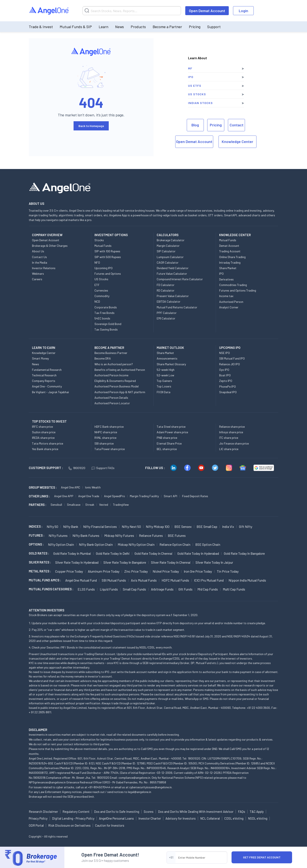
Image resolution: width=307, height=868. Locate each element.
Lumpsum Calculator (170, 257)
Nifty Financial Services (100, 526)
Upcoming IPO (104, 268)
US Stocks (197, 94)
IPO (191, 77)
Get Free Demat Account (262, 857)
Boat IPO (225, 375)
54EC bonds (102, 318)
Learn (104, 27)
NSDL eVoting (258, 818)
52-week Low (165, 375)
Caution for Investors (110, 825)
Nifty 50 (52, 526)
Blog (195, 125)
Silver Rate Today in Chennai (171, 562)
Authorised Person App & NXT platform (120, 392)
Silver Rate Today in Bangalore (125, 562)
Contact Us (39, 257)
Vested (104, 505)
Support (214, 27)
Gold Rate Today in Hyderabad (198, 553)
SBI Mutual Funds (114, 580)
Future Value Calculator (172, 274)
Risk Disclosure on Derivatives (69, 825)
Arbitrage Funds (162, 589)
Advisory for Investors (181, 818)
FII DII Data (164, 392)
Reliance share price (232, 427)
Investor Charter (150, 818)
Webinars (38, 274)
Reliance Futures (151, 535)
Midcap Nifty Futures (119, 535)
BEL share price (167, 449)
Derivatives (226, 279)
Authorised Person (231, 302)
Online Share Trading (232, 257)
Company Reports (44, 381)
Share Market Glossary (171, 364)
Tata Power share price (110, 449)
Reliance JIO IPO (230, 364)
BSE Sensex (183, 526)
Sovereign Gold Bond (108, 324)
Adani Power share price (172, 432)
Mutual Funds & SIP (76, 27)
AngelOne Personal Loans (116, 818)
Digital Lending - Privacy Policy (73, 818)
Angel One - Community (47, 386)
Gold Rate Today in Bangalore (244, 553)
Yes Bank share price (45, 449)
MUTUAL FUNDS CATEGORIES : (51, 589)
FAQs (242, 812)
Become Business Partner (111, 353)
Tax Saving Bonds (106, 329)
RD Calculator (166, 290)
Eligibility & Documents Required (115, 381)
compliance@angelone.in (134, 778)
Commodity (102, 296)
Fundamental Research (47, 370)
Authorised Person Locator (112, 403)
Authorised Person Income (111, 375)
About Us (38, 251)
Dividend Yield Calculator (173, 268)
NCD (97, 301)
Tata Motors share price (48, 443)
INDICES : (36, 526)
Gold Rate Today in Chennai (153, 553)
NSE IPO (224, 353)
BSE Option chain (208, 544)
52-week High (166, 370)
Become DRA (103, 358)
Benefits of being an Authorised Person (120, 370)
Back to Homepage (91, 126)
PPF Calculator (167, 313)
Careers (37, 279)
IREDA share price (43, 438)
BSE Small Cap (207, 526)
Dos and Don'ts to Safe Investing (117, 812)
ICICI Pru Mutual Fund (209, 580)
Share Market (228, 268)
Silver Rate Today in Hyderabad (77, 562)
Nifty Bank (71, 526)
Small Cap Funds (134, 589)
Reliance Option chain (175, 544)
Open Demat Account (207, 11)
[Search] (132, 11)
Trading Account (230, 251)
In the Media (40, 262)
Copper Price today (69, 571)
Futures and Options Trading (238, 290)
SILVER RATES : (40, 562)
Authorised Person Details (111, 398)
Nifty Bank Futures (86, 535)
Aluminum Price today (104, 571)
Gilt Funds (185, 589)
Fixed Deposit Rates (195, 496)
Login (243, 11)
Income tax (226, 296)
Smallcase (74, 505)
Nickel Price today (166, 571)
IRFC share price (42, 427)
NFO (97, 262)
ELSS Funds (86, 589)
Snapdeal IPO (228, 392)
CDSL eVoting (234, 818)
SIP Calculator (166, 251)
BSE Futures (177, 535)
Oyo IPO (224, 370)
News (119, 27)
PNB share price (167, 438)
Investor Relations (44, 268)
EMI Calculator (166, 318)
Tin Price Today (228, 571)
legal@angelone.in (140, 792)
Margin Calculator (168, 246)
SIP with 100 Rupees (107, 251)
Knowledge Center (237, 142)
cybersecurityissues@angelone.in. (151, 787)
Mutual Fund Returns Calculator (177, 307)
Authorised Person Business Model (117, 386)
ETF (97, 285)
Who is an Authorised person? (114, 364)
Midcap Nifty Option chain (136, 544)
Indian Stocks (200, 103)
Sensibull (56, 505)
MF (190, 68)
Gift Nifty (246, 526)
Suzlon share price (44, 432)
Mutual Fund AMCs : (45, 580)
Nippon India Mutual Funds (247, 580)
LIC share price (229, 449)
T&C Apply (257, 812)
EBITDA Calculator (169, 301)
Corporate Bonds (106, 307)
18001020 (77, 468)
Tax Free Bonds (104, 313)
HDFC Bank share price (109, 427)
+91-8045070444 (99, 787)
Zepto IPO (226, 381)
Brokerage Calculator (171, 240)
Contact (237, 125)
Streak (90, 505)
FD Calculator (166, 285)
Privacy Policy (38, 818)
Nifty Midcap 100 (158, 526)
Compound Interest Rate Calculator (180, 279)
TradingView (121, 505)
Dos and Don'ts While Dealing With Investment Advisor (196, 812)
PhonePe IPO (227, 386)
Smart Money (40, 358)
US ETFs (195, 86)
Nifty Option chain (61, 544)
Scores (149, 812)
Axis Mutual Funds (144, 580)
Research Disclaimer (43, 812)
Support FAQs (103, 468)
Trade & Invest (41, 27)
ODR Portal (36, 825)
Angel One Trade (89, 496)
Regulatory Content (76, 812)
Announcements (167, 358)
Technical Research (44, 375)
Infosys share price (231, 432)
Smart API (170, 496)
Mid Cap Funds (208, 589)
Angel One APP (64, 496)
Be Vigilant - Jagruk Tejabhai (50, 392)
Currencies (101, 290)
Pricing (195, 27)
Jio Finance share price (234, 443)
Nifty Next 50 (131, 526)
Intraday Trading (230, 262)
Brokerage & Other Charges (50, 246)
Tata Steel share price (171, 427)
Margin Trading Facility (144, 496)
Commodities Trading (233, 285)
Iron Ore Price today (198, 571)
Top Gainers (164, 381)
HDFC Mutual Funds (175, 580)
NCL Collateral (210, 818)
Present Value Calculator (173, 296)
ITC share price (229, 438)
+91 (171, 857)
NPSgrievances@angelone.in (47, 782)
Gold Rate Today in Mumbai (72, 553)
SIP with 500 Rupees (108, 257)
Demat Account (229, 246)
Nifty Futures (58, 535)
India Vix (228, 526)
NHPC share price (106, 432)
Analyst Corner (229, 307)
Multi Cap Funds (234, 589)
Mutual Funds (103, 246)
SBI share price (104, 443)
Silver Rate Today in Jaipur (214, 562)
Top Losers (164, 386)
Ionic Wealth (93, 487)
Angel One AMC (71, 487)
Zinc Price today (136, 571)
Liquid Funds (109, 589)
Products (138, 27)
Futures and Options (108, 274)
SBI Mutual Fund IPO (232, 358)
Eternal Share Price (169, 443)
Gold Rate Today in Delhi (113, 553)
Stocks (99, 240)
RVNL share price (105, 438)
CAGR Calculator (168, 262)
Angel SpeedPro (114, 496)
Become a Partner (167, 27)
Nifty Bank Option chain (96, 544)
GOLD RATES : (39, 553)
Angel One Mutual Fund (81, 580)
